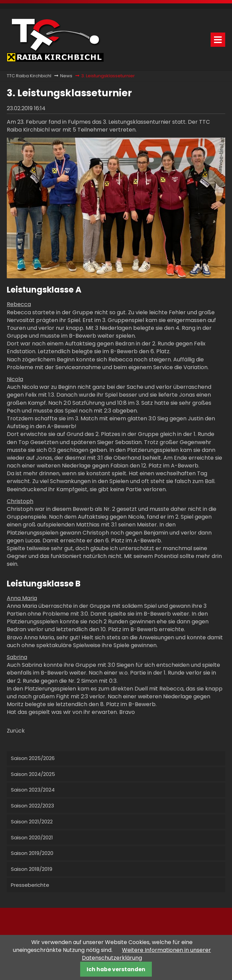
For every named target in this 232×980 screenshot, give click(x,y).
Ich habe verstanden (116, 969)
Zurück (16, 731)
